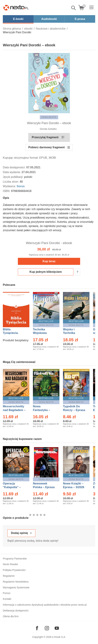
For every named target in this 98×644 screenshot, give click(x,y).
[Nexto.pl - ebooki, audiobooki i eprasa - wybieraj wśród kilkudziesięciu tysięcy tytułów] (16, 8)
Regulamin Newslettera (16, 582)
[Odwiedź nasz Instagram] (47, 628)
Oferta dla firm (11, 616)
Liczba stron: (11, 182)
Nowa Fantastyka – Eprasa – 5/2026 (44, 410)
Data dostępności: (15, 167)
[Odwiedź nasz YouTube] (57, 628)
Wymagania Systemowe (16, 587)
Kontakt (7, 599)
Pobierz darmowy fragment (46, 147)
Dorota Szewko (48, 129)
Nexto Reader (10, 564)
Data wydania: (12, 172)
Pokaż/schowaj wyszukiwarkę (74, 8)
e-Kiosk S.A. (59, 637)
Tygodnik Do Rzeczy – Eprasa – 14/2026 (74, 410)
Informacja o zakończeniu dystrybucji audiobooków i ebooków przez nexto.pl (45, 605)
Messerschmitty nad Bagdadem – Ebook (14, 410)
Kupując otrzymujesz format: (21, 158)
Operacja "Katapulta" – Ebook (12, 487)
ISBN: (7, 191)
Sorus (21, 186)
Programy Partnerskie (15, 559)
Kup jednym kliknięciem (46, 272)
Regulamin (9, 576)
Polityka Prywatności (14, 570)
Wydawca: (10, 186)
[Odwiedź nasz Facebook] (37, 628)
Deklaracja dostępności (16, 611)
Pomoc (7, 593)
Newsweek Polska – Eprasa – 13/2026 (44, 487)
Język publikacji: (13, 177)
